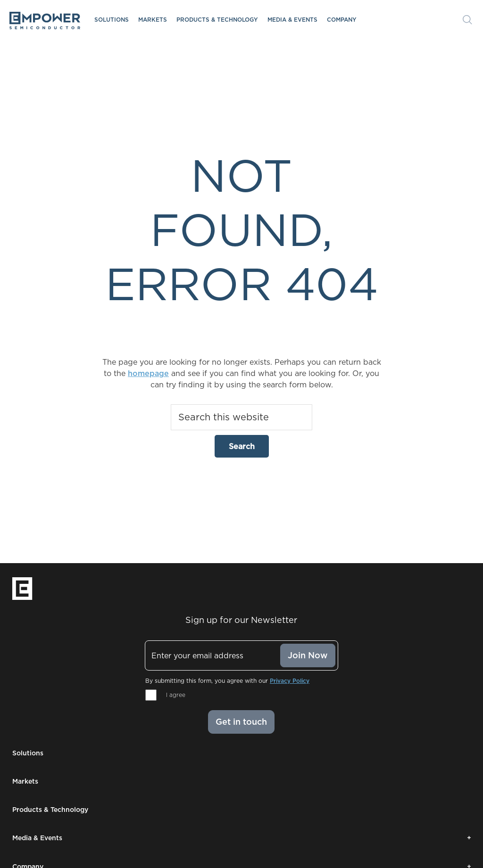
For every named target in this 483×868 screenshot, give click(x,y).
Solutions (112, 20)
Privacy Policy (290, 681)
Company (342, 20)
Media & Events (292, 20)
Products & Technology (217, 20)
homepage (148, 373)
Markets (153, 20)
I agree (176, 695)
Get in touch (241, 722)
